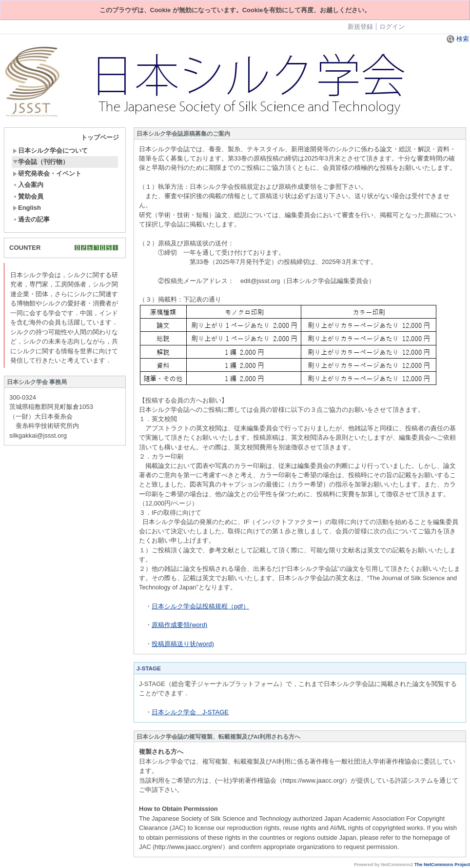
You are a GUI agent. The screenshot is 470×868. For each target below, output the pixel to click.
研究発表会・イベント (47, 173)
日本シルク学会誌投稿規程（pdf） (200, 606)
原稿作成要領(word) (179, 625)
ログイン (392, 27)
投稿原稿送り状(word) (183, 644)
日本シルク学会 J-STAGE (190, 712)
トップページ (100, 137)
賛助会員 (28, 196)
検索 (458, 39)
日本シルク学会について (50, 151)
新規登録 (360, 27)
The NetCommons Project (442, 865)
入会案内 (28, 185)
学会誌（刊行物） (41, 162)
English (27, 208)
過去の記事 (31, 219)
